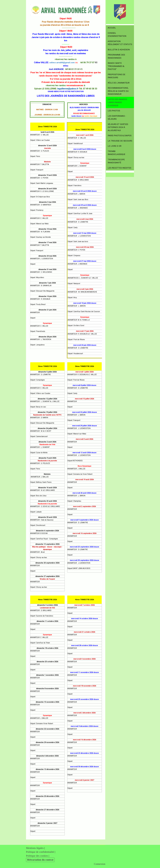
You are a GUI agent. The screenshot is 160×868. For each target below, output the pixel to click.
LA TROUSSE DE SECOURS (120, 141)
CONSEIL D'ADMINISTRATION (117, 35)
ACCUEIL (112, 28)
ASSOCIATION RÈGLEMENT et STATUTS (120, 43)
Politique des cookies (37, 856)
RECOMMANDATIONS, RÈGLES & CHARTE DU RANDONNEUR (118, 91)
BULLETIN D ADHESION (119, 50)
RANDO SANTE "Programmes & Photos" (116, 66)
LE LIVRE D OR (115, 146)
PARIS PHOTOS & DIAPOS (120, 136)
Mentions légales (35, 848)
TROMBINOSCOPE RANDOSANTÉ (116, 161)
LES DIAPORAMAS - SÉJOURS (117, 117)
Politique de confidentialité (40, 852)
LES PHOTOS (114, 111)
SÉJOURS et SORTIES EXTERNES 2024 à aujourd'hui (118, 127)
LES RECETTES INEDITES (119, 168)
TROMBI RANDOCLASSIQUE (116, 153)
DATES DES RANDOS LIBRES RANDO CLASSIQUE (117, 102)
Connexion (100, 864)
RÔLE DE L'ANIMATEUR (119, 83)
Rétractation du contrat (40, 860)
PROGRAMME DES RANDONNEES (116, 56)
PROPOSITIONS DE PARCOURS (116, 76)
